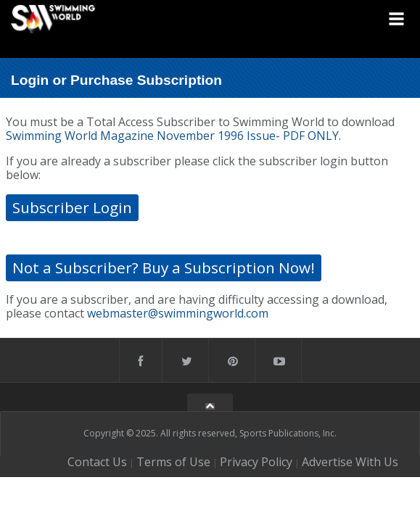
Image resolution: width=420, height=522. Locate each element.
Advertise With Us (350, 462)
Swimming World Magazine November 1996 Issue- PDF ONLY (172, 136)
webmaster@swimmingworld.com (178, 313)
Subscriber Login (72, 207)
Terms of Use (173, 462)
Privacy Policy (256, 462)
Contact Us (97, 462)
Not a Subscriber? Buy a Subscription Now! (164, 268)
